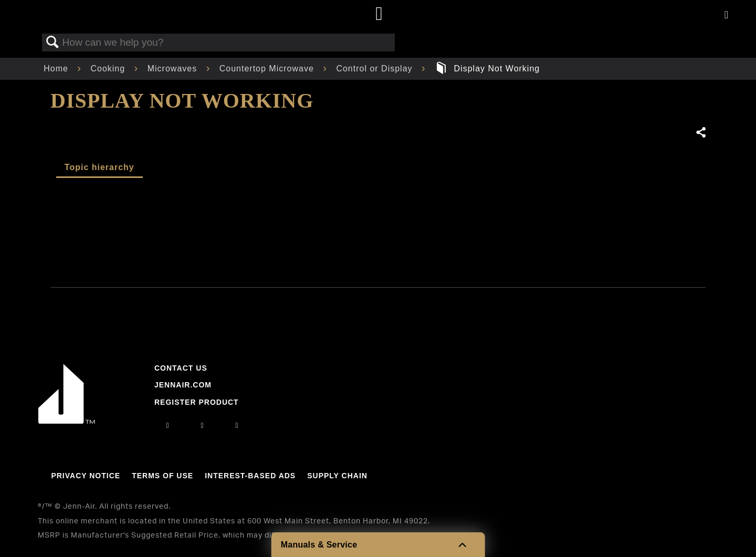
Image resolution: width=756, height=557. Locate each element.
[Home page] (379, 14)
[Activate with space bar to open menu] (726, 15)
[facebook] (202, 425)
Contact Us (181, 368)
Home (57, 69)
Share (700, 133)
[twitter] (237, 425)
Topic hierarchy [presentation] (99, 167)
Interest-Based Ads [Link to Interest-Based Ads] (250, 476)
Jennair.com (183, 385)
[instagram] (167, 425)
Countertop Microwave (268, 69)
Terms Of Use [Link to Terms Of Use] (162, 476)
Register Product (197, 402)
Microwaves (174, 69)
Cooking (109, 69)
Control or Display (376, 69)
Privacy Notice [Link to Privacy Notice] (86, 476)
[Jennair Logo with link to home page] (67, 421)
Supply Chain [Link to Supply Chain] (337, 476)
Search (52, 43)
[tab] (99, 168)
